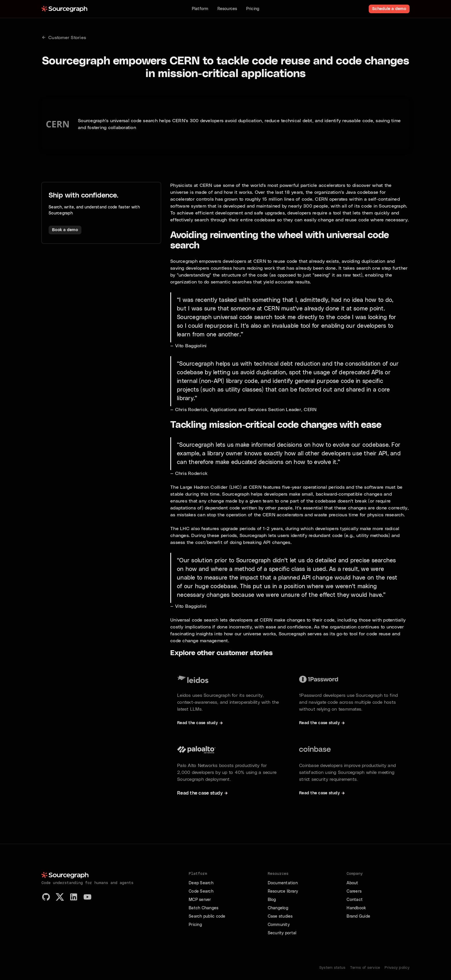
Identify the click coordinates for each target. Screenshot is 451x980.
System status (332, 968)
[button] (200, 9)
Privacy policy (397, 968)
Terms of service (365, 968)
